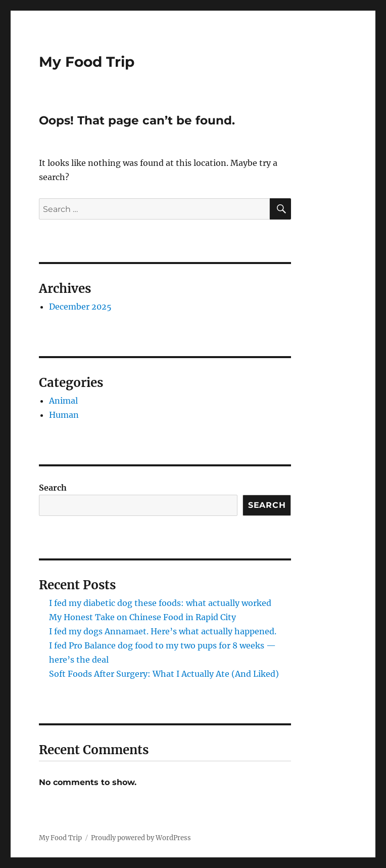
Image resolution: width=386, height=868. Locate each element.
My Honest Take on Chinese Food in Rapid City (142, 617)
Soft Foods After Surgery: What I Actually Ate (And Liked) (164, 674)
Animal (63, 401)
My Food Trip (87, 62)
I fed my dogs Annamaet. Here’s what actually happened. (163, 631)
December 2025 (80, 307)
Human (64, 415)
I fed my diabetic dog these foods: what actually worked (160, 603)
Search (53, 488)
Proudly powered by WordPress (141, 838)
